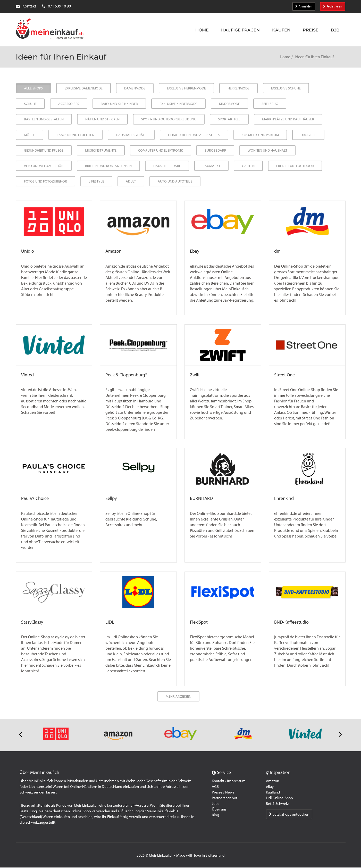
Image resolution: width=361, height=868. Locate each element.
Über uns (219, 810)
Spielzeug (270, 104)
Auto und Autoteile (175, 181)
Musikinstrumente (101, 150)
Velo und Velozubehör (44, 166)
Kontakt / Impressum (229, 781)
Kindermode (229, 104)
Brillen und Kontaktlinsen (108, 166)
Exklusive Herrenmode (186, 88)
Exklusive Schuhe (286, 88)
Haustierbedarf (167, 166)
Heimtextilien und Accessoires (194, 135)
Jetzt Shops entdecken (289, 815)
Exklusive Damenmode (83, 88)
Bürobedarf (215, 150)
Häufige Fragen (240, 30)
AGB (215, 787)
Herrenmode (238, 88)
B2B (335, 30)
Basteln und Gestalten (44, 119)
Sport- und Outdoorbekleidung (169, 119)
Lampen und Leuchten (75, 135)
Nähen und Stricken (102, 119)
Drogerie (308, 135)
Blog (215, 815)
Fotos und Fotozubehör (45, 181)
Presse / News (223, 793)
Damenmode (135, 88)
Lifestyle (96, 181)
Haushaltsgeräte (131, 135)
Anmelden (304, 6)
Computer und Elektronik (161, 150)
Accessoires (69, 104)
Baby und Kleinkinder (119, 104)
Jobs (216, 804)
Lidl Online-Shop (279, 798)
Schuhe (30, 104)
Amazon (272, 781)
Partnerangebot (225, 798)
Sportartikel (229, 119)
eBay (270, 787)
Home (202, 30)
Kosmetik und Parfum (260, 135)
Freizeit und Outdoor (295, 166)
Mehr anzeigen (178, 697)
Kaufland (273, 793)
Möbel (30, 135)
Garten (248, 166)
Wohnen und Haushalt (267, 150)
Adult (131, 181)
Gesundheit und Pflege (44, 150)
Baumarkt (211, 166)
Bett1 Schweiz (277, 804)
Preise (311, 30)
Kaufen (281, 30)
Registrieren (333, 6)
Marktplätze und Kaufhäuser (288, 119)
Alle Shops (33, 88)
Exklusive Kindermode (178, 104)
